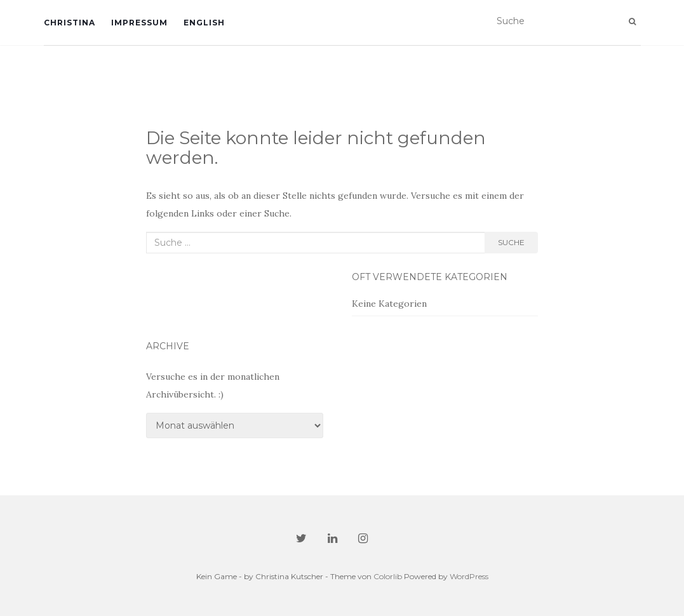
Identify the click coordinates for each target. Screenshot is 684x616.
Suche (511, 242)
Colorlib (388, 576)
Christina (70, 23)
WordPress (469, 576)
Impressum (139, 23)
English (204, 23)
